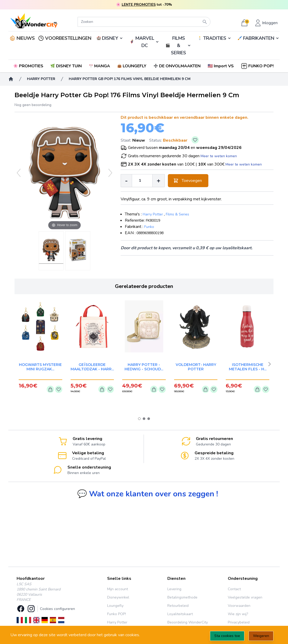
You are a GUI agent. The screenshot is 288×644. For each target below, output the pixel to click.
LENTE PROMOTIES (139, 5)
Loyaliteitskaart (180, 614)
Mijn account (118, 589)
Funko (149, 227)
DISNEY (110, 38)
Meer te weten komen (219, 156)
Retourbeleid (178, 606)
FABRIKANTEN (259, 38)
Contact (234, 589)
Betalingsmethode (182, 597)
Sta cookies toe (227, 636)
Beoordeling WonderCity (188, 622)
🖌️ (259, 38)
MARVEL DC (145, 42)
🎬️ (178, 45)
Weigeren (261, 636)
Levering (174, 589)
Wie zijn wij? (238, 614)
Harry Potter (153, 214)
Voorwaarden (239, 606)
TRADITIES (215, 38)
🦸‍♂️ (144, 42)
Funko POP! (116, 614)
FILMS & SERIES (179, 45)
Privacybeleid (239, 622)
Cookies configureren (57, 609)
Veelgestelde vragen (245, 597)
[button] (221, 66)
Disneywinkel (118, 597)
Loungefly (115, 606)
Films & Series (177, 214)
